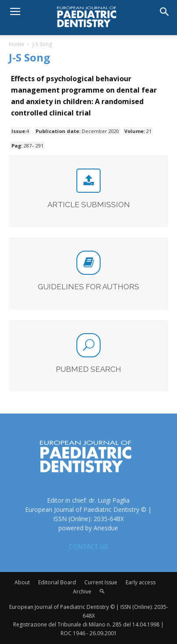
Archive (82, 592)
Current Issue (101, 582)
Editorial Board (57, 582)
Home (16, 44)
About (22, 582)
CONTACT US (88, 546)
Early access (141, 582)
